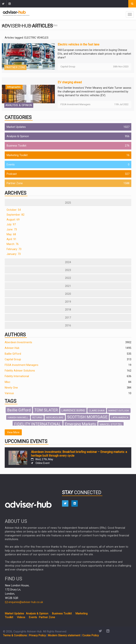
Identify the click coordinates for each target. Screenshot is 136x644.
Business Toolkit (16, 146)
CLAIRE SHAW (97, 410)
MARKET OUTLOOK (119, 411)
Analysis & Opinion (19, 105)
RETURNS (37, 418)
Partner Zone (15, 67)
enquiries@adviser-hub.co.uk (24, 602)
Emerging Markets (80, 424)
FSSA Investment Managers (22, 365)
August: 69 (13, 220)
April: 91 (11, 239)
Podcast (12, 174)
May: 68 (11, 234)
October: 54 (14, 210)
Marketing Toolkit (17, 155)
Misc (8, 382)
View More (13, 432)
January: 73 (14, 254)
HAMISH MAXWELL (18, 417)
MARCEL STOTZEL (111, 424)
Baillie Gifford (13, 354)
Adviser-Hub (12, 348)
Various (9, 393)
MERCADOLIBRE (55, 417)
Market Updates (16, 127)
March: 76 (13, 244)
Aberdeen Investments (18, 342)
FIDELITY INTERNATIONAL (38, 424)
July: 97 (11, 224)
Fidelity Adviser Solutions (20, 371)
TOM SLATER (46, 410)
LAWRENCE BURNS (73, 410)
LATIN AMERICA (120, 417)
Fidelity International (17, 376)
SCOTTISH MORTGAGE (87, 417)
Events (11, 165)
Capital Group (13, 359)
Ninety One (11, 388)
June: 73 (12, 229)
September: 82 (15, 215)
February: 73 (14, 249)
